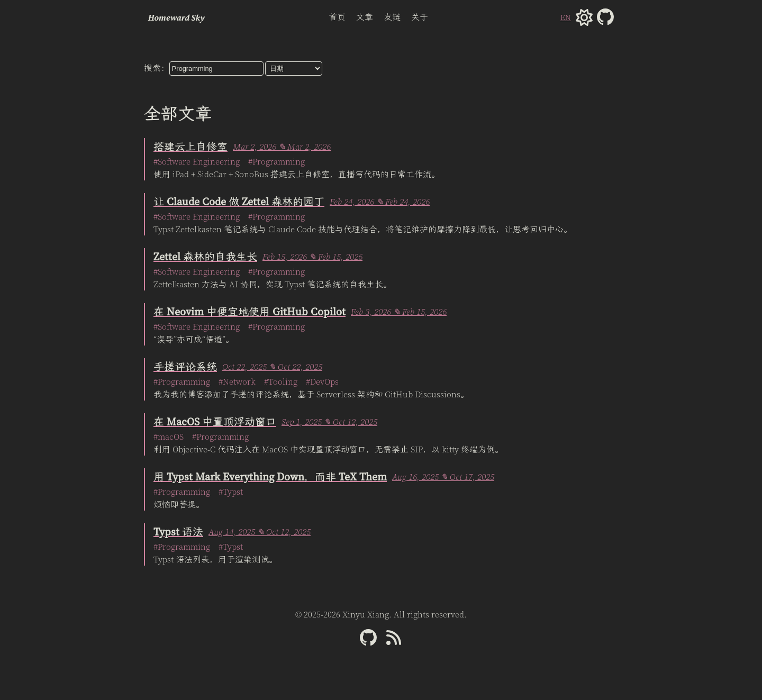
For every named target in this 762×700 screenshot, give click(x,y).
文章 (365, 17)
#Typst (231, 492)
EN (566, 17)
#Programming (276, 161)
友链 (392, 17)
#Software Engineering (197, 161)
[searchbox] (216, 69)
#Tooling (281, 381)
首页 (337, 17)
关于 (420, 17)
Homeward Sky (176, 17)
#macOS (169, 437)
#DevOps (322, 381)
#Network (237, 381)
